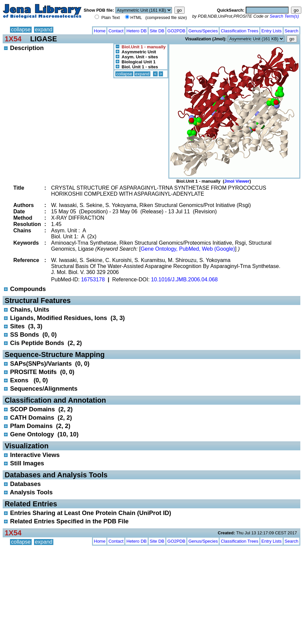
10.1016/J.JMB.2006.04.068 (184, 279)
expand (44, 29)
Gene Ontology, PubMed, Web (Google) (188, 249)
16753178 (93, 279)
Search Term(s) (284, 16)
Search (291, 31)
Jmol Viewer (237, 181)
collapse (21, 29)
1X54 (13, 39)
